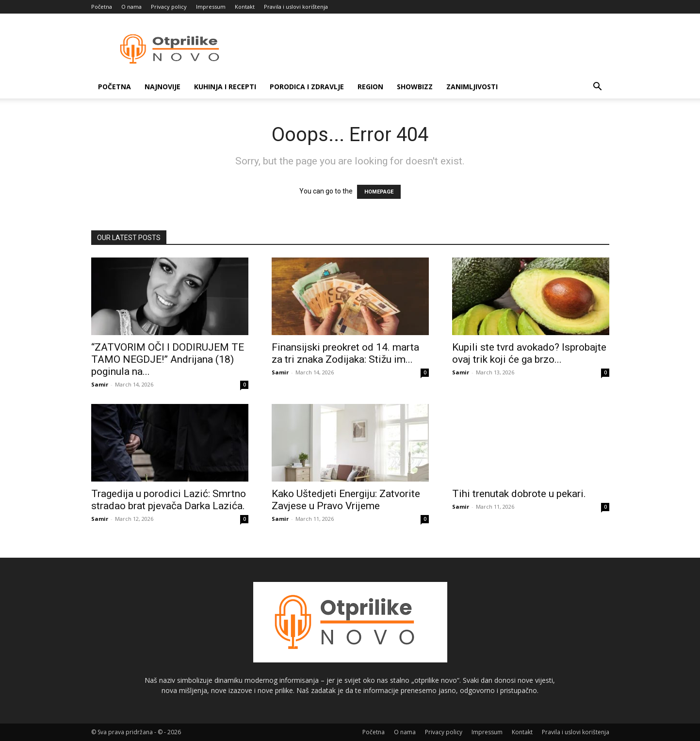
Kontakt (245, 7)
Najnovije (163, 87)
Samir (100, 384)
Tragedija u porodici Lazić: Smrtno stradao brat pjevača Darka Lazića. (169, 500)
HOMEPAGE (379, 192)
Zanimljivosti (472, 87)
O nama (131, 7)
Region (370, 87)
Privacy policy (169, 7)
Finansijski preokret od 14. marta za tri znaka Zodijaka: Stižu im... (345, 353)
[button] (598, 88)
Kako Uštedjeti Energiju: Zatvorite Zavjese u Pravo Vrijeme (346, 500)
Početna (102, 7)
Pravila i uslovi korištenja (296, 7)
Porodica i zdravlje (307, 87)
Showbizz (415, 87)
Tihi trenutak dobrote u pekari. (519, 494)
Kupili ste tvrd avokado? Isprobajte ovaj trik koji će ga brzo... (529, 353)
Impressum (211, 7)
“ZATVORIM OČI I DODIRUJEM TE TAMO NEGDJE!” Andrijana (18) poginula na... (168, 359)
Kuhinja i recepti (225, 87)
